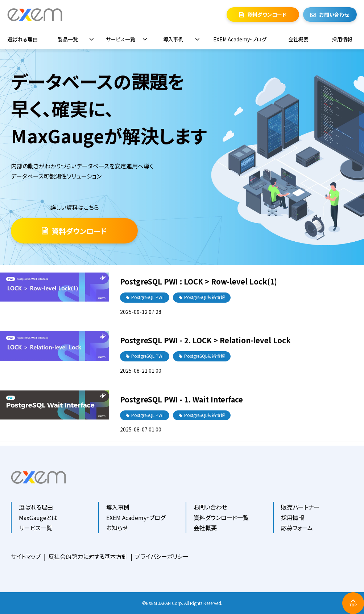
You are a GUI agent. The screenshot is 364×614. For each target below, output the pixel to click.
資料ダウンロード (267, 15)
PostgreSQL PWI (147, 297)
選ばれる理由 (23, 39)
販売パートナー (300, 507)
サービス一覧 (121, 39)
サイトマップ (26, 556)
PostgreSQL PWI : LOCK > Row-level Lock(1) (198, 281)
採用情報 (342, 39)
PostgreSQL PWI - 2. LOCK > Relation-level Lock (205, 340)
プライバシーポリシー (162, 556)
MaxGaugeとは (38, 517)
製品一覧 (68, 39)
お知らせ (117, 528)
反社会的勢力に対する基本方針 (88, 556)
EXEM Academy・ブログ (240, 39)
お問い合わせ (334, 15)
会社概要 (298, 39)
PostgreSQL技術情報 (204, 297)
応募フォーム (297, 528)
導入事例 (173, 39)
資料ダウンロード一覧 (221, 517)
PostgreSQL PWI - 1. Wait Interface (181, 399)
